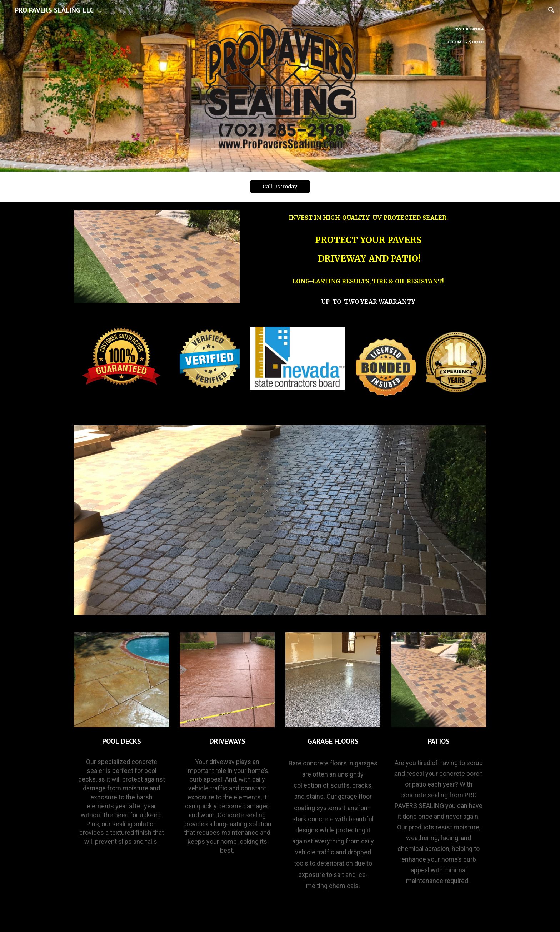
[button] (551, 10)
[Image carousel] (280, 520)
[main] (439, 35)
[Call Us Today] (280, 186)
